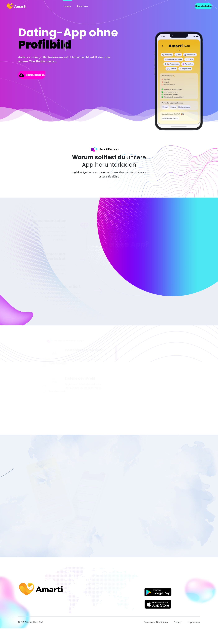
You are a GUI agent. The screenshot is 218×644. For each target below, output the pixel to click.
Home (67, 6)
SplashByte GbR (35, 622)
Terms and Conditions (156, 622)
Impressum (194, 622)
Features (83, 6)
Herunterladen (203, 6)
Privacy (178, 622)
